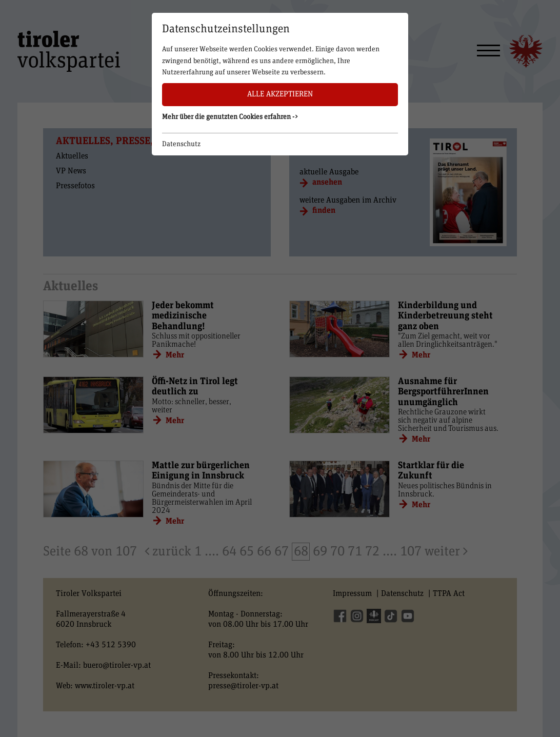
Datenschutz (181, 144)
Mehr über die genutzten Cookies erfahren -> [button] (230, 117)
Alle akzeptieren (280, 94)
